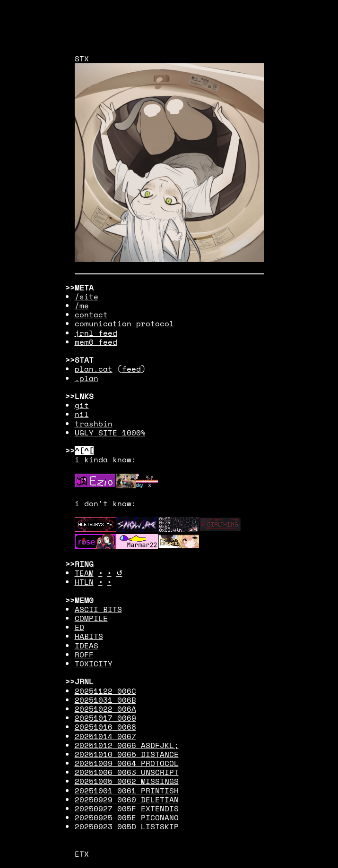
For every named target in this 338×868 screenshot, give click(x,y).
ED (79, 627)
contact (91, 315)
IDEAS (87, 646)
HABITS (89, 636)
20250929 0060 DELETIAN (127, 800)
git (82, 405)
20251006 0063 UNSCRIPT (127, 772)
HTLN (84, 582)
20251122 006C (105, 691)
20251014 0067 (105, 736)
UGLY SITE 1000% (110, 433)
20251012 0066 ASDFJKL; (127, 745)
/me (82, 306)
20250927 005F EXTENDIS (127, 808)
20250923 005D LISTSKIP (127, 826)
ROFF (84, 655)
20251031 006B (105, 700)
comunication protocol (124, 323)
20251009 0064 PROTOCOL (127, 763)
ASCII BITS (98, 609)
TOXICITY (94, 664)
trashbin (94, 424)
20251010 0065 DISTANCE (127, 754)
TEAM (84, 573)
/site (87, 297)
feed (131, 369)
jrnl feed (96, 333)
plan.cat (94, 369)
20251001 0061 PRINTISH (127, 791)
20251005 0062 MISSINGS (127, 781)
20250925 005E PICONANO (127, 817)
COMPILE (91, 618)
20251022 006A (105, 709)
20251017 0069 (105, 718)
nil (82, 414)
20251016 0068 (105, 727)
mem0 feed (96, 342)
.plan (87, 378)
